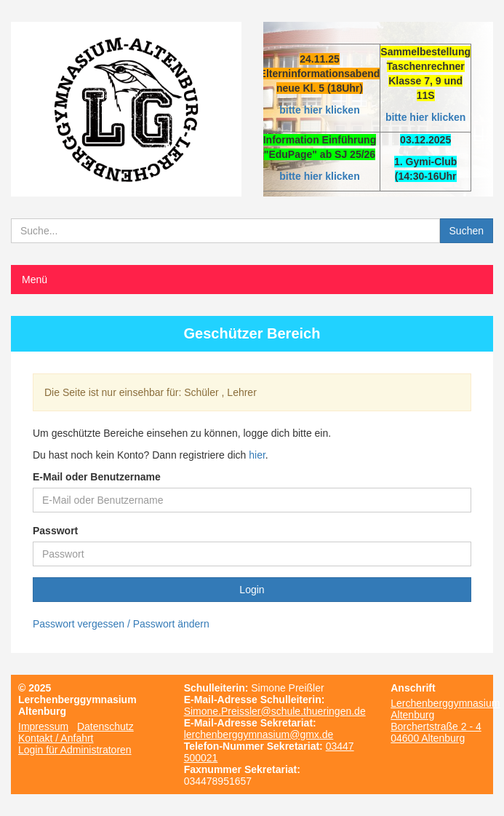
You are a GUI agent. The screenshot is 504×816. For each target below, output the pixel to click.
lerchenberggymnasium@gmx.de (259, 734)
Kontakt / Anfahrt (56, 738)
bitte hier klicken (319, 110)
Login (252, 590)
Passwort (55, 531)
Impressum (43, 726)
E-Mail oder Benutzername (97, 477)
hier (257, 455)
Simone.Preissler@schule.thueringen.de (275, 711)
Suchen (467, 231)
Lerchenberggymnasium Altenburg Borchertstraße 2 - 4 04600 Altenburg (445, 721)
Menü (35, 280)
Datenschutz (105, 726)
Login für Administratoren (75, 750)
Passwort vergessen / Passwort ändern (121, 624)
